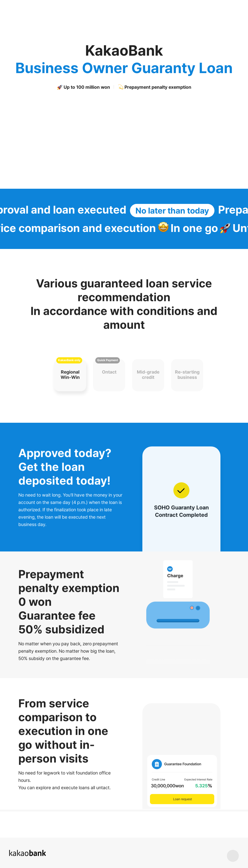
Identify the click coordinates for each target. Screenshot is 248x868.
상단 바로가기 (233, 856)
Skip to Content (0, 0)
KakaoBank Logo (22, 7)
